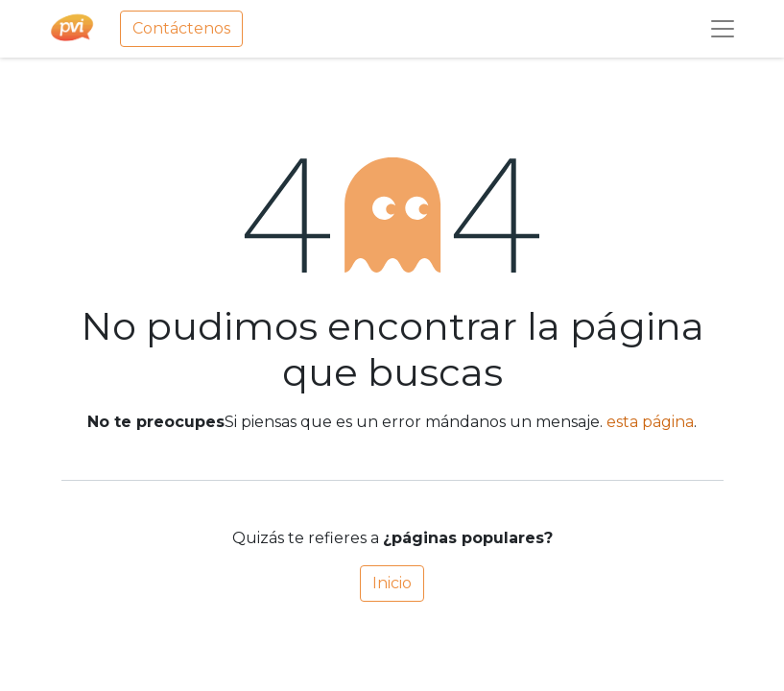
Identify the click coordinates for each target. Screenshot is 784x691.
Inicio (392, 583)
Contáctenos (181, 28)
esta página (650, 422)
